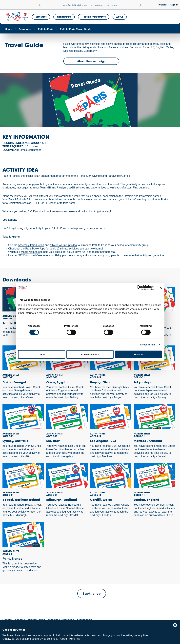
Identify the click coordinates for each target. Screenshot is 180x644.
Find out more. (141, 188)
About (120, 17)
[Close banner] (161, 288)
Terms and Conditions (61, 620)
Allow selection (90, 354)
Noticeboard (64, 17)
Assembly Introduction (31, 245)
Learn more (112, 5)
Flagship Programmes (94, 17)
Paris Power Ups (35, 249)
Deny (42, 354)
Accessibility (84, 620)
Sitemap (20, 620)
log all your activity (30, 228)
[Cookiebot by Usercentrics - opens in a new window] (139, 288)
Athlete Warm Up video (63, 245)
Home (8, 29)
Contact (7, 620)
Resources (41, 17)
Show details (148, 344)
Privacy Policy (37, 620)
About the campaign (91, 61)
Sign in (174, 5)
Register (162, 5)
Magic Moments (30, 252)
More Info (75, 639)
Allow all (138, 354)
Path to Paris (46, 29)
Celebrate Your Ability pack (52, 255)
